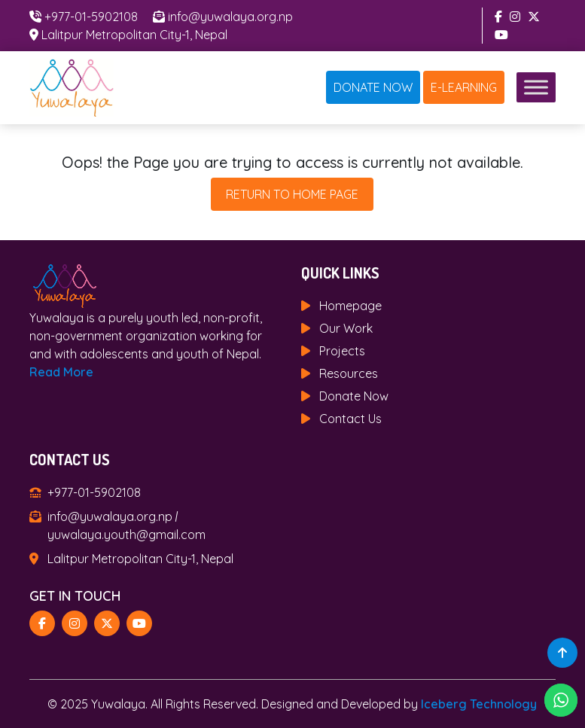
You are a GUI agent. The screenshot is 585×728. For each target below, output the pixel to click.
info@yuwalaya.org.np (230, 17)
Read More (61, 372)
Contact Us (350, 419)
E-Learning (464, 87)
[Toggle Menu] (536, 88)
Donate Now (373, 87)
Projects (342, 351)
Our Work (346, 328)
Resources (349, 373)
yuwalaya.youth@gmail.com (126, 535)
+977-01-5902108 (91, 17)
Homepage (350, 306)
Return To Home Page (292, 194)
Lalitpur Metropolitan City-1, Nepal (134, 35)
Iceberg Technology (479, 704)
